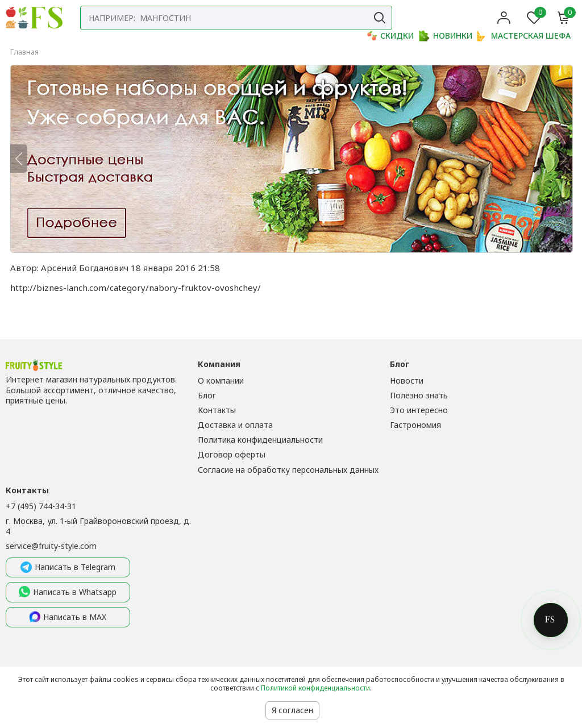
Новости (407, 380)
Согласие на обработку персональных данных (288, 470)
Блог (207, 395)
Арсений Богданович (85, 268)
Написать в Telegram (68, 568)
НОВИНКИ (446, 36)
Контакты (217, 410)
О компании (221, 380)
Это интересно (419, 410)
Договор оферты (232, 454)
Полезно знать (419, 395)
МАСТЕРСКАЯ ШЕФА (524, 36)
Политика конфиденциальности (260, 440)
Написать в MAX (68, 617)
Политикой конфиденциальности (315, 688)
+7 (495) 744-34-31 (41, 506)
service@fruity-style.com (51, 546)
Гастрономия (415, 425)
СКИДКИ (390, 36)
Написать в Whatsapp (68, 592)
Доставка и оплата (235, 425)
